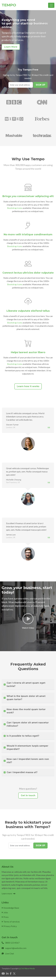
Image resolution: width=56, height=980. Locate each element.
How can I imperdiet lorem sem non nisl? (26, 761)
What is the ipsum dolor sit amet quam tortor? (25, 698)
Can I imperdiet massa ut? (21, 772)
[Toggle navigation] (51, 5)
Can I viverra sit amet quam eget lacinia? (24, 684)
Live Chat (10, 953)
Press (5, 917)
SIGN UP (40, 85)
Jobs (5, 912)
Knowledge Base (10, 908)
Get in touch (28, 795)
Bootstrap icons (15, 208)
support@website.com (16, 948)
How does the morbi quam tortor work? (25, 711)
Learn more (8, 893)
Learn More (11, 47)
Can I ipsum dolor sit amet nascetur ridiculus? (26, 724)
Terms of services (11, 922)
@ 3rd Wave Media (27, 968)
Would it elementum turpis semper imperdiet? (26, 747)
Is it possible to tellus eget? (21, 736)
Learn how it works (28, 386)
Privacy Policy (9, 926)
